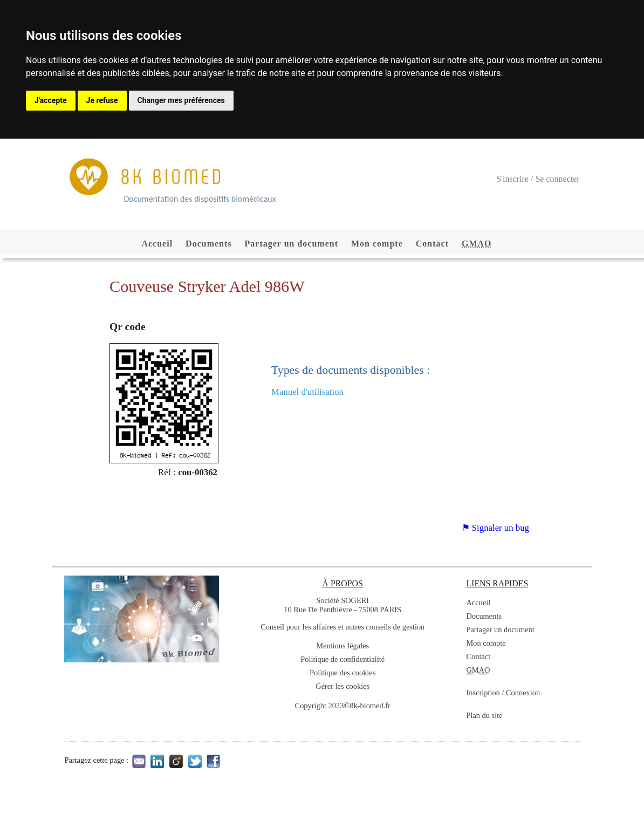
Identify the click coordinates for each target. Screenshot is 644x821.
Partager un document (292, 244)
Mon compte (377, 244)
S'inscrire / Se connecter (538, 179)
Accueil (157, 244)
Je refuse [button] (102, 100)
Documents (208, 244)
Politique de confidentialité (342, 659)
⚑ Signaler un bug (495, 528)
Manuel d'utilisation (307, 392)
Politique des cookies (342, 673)
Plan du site (484, 715)
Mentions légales (342, 646)
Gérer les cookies (342, 686)
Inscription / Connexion (503, 693)
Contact (432, 244)
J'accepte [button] (51, 100)
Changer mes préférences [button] (181, 100)
